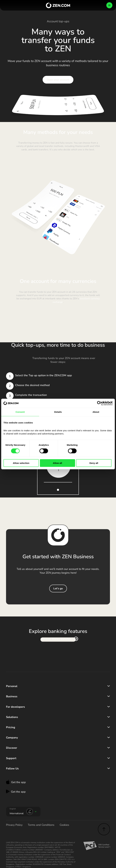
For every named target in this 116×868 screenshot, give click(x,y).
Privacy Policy (14, 825)
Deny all (94, 463)
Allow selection (21, 463)
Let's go (58, 588)
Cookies (64, 825)
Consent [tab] (20, 412)
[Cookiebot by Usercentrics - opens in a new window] (99, 403)
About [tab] (96, 412)
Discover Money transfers (56, 639)
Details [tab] (58, 412)
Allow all (57, 463)
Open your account (58, 80)
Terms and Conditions (41, 825)
